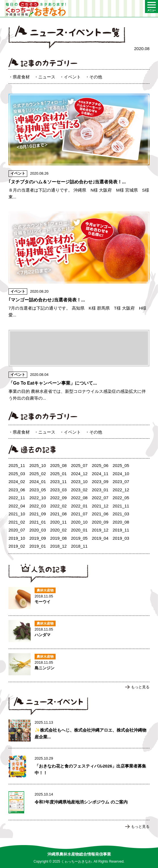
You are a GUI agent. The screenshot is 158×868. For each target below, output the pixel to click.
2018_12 (58, 546)
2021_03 (121, 514)
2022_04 (17, 506)
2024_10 (121, 474)
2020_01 (79, 530)
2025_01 (58, 474)
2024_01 (37, 482)
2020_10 (79, 522)
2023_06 (17, 490)
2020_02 (58, 530)
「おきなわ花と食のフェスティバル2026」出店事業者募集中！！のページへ (79, 768)
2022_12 (121, 490)
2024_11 (100, 474)
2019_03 (121, 538)
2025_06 (100, 465)
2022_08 (79, 498)
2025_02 (37, 474)
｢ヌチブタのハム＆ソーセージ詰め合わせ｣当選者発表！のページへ (79, 147)
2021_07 (79, 514)
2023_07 (121, 482)
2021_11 (121, 506)
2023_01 (100, 490)
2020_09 (100, 522)
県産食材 (21, 77)
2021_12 (100, 506)
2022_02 (58, 506)
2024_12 (79, 474)
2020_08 (121, 522)
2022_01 (79, 506)
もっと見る (140, 687)
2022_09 (58, 498)
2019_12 (100, 530)
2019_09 (37, 538)
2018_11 (79, 546)
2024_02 (17, 482)
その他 (96, 77)
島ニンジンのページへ (79, 665)
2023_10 (79, 482)
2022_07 (100, 498)
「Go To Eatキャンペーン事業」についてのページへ (79, 366)
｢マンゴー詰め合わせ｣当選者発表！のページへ (79, 265)
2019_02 (17, 546)
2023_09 (100, 482)
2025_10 (37, 465)
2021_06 (100, 514)
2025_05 (121, 465)
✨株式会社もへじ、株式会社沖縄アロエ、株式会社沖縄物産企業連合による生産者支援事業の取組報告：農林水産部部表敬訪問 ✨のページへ (79, 732)
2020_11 (58, 522)
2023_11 (58, 482)
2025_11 (17, 465)
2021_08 (58, 514)
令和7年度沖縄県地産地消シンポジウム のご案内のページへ (79, 803)
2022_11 (17, 498)
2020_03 (37, 530)
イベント (72, 77)
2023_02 (79, 490)
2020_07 (17, 530)
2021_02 (17, 522)
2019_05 (79, 538)
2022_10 (37, 498)
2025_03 (17, 474)
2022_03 (37, 506)
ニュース (47, 77)
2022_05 (121, 498)
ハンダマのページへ (79, 632)
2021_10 (17, 514)
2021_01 (37, 522)
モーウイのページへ (79, 599)
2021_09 (37, 514)
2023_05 (37, 490)
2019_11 (121, 530)
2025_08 (58, 465)
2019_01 (37, 546)
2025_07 (79, 465)
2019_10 (17, 538)
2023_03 (58, 490)
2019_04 (100, 538)
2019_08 (58, 538)
